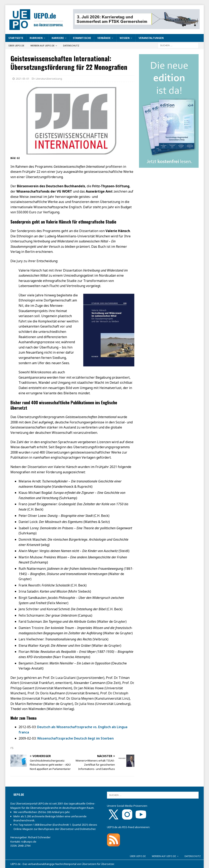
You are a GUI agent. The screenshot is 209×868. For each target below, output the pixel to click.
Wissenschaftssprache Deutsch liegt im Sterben (75, 738)
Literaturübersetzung (49, 79)
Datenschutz (71, 45)
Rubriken (36, 38)
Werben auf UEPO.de (42, 45)
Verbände (104, 38)
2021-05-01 (22, 79)
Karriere (58, 38)
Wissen (125, 38)
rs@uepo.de (29, 842)
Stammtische (82, 38)
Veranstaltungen (151, 38)
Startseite (16, 38)
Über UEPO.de (16, 45)
